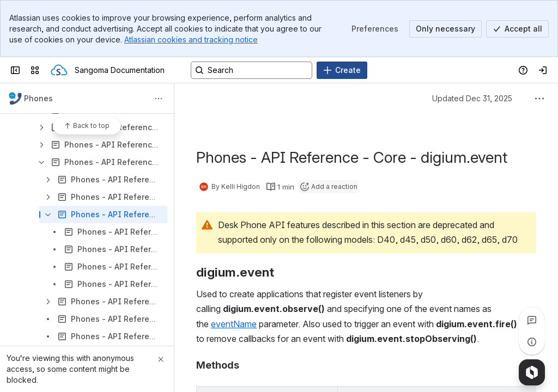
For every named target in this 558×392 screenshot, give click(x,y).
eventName (234, 324)
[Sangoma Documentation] (59, 70)
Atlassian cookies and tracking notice (191, 39)
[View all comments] (532, 320)
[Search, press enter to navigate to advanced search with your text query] (251, 70)
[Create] (342, 70)
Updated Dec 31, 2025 (472, 98)
